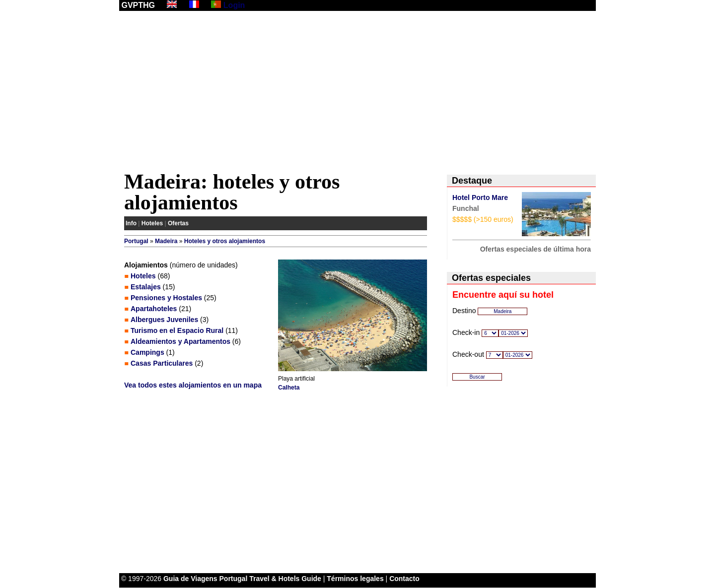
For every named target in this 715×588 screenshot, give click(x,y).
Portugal (136, 241)
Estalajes (146, 287)
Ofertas (178, 223)
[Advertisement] (357, 93)
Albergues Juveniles (164, 320)
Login (234, 5)
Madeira (166, 241)
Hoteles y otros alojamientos (225, 241)
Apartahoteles (154, 309)
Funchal (466, 208)
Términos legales (355, 579)
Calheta (289, 388)
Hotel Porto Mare (480, 197)
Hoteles (152, 223)
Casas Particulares (162, 363)
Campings (147, 352)
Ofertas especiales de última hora (536, 249)
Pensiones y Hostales (166, 298)
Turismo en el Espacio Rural (177, 330)
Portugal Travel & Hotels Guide (270, 579)
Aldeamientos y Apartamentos (180, 341)
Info (131, 223)
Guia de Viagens (190, 579)
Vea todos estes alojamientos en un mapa (193, 385)
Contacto (404, 579)
